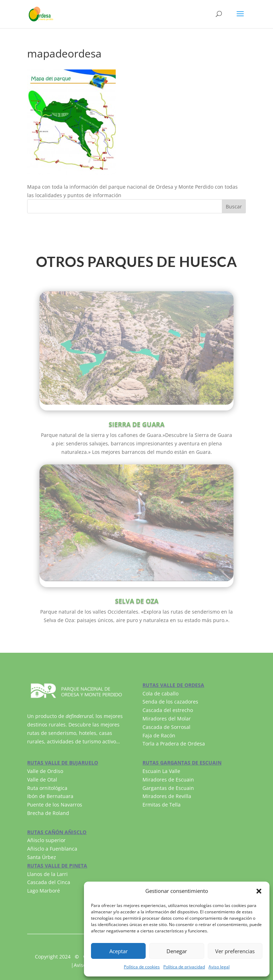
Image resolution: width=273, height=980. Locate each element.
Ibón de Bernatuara (50, 796)
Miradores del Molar (167, 719)
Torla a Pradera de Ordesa (174, 744)
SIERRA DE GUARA (136, 424)
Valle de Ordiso (45, 771)
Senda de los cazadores (170, 702)
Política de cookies (142, 967)
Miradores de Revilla (167, 796)
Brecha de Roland (48, 813)
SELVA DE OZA (137, 601)
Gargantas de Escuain (168, 788)
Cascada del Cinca (49, 882)
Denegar (177, 951)
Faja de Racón (159, 735)
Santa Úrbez (42, 857)
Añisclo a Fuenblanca (52, 849)
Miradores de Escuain (168, 780)
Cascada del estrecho (168, 710)
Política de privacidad (184, 967)
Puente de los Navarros (55, 805)
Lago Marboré (44, 891)
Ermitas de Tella (162, 805)
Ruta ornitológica (47, 788)
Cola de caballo (160, 693)
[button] (259, 891)
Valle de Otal (42, 780)
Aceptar (119, 951)
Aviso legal (219, 967)
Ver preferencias (235, 951)
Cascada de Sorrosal (166, 727)
